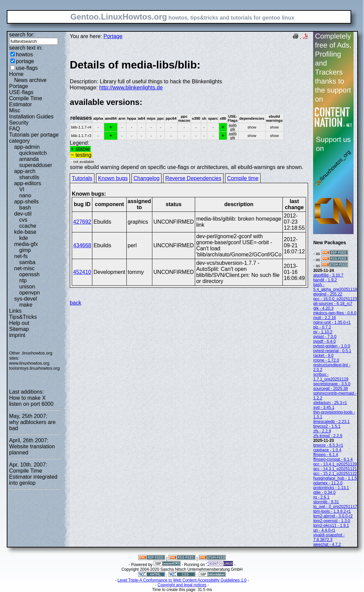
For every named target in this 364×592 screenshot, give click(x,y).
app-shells (26, 202)
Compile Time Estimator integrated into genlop (33, 477)
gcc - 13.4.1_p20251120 (335, 464)
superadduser (36, 165)
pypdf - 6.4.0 (324, 341)
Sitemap (19, 329)
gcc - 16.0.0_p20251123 (335, 299)
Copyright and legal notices (182, 585)
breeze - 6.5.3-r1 (328, 445)
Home (16, 74)
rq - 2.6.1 (321, 497)
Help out (19, 323)
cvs (23, 220)
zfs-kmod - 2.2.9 (328, 436)
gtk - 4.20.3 (323, 308)
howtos (24, 54)
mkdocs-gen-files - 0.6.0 (335, 313)
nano (25, 195)
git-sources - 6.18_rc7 (333, 304)
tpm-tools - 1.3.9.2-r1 (332, 511)
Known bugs (113, 178)
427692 (82, 222)
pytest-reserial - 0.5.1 (332, 351)
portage (25, 61)
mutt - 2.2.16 (324, 318)
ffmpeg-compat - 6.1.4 (333, 459)
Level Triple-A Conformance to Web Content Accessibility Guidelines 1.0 (182, 580)
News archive (30, 80)
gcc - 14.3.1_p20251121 (335, 469)
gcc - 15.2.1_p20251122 (335, 474)
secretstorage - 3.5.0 (332, 384)
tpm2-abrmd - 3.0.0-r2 (333, 516)
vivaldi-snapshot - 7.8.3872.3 (329, 537)
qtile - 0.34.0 (324, 492)
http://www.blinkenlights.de (131, 88)
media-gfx (26, 244)
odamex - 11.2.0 (328, 483)
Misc (15, 110)
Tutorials (82, 178)
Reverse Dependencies (193, 178)
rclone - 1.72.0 (326, 360)
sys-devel (26, 299)
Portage (19, 86)
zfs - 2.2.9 (322, 431)
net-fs (21, 256)
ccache (28, 226)
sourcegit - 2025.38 (330, 389)
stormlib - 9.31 (326, 502)
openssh (29, 274)
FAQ (14, 129)
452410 (82, 272)
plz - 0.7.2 (322, 327)
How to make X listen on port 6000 (31, 401)
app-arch (25, 171)
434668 (82, 245)
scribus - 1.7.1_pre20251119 (331, 377)
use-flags (27, 68)
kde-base (25, 232)
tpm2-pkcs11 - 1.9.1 (331, 526)
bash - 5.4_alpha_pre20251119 (335, 287)
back (75, 303)
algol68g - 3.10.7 (328, 275)
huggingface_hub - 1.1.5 (335, 478)
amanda (29, 159)
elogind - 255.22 (328, 294)
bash (25, 208)
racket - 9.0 (323, 356)
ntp (23, 280)
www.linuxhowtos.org (29, 363)
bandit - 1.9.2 (325, 280)
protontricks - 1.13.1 (331, 488)
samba (27, 262)
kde (24, 238)
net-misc (24, 268)
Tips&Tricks (23, 317)
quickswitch (33, 153)
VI (22, 189)
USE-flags (21, 92)
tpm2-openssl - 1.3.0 (331, 521)
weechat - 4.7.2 (327, 544)
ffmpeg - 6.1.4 (326, 455)
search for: (22, 35)
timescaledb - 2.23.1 (331, 422)
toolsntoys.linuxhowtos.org (34, 368)
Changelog (146, 178)
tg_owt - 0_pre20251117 (335, 507)
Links (15, 311)
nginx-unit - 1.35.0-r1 (332, 322)
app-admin (27, 147)
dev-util (23, 214)
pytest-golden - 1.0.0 (331, 346)
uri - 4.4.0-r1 (324, 530)
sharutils (29, 177)
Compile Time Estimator (26, 101)
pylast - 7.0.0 (325, 337)
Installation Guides (31, 117)
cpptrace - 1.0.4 (327, 450)
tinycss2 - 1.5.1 (327, 426)
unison (27, 287)
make (26, 305)
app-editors (28, 183)
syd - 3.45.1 (324, 407)
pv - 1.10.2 (323, 332)
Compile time (243, 178)
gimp (25, 250)
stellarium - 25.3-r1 (330, 403)
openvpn (29, 293)
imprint (17, 335)
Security (19, 123)
